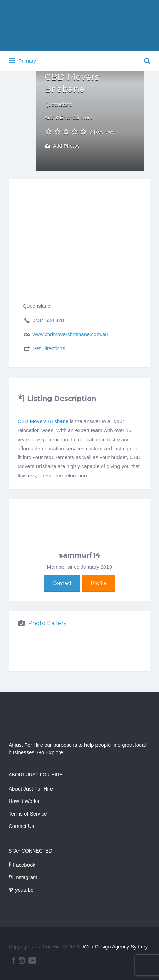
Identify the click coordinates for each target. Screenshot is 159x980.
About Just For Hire (31, 789)
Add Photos (62, 146)
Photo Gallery (47, 623)
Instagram (26, 877)
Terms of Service (28, 814)
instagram (22, 960)
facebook (14, 960)
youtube (24, 890)
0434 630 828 (48, 320)
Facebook (24, 865)
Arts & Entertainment (68, 117)
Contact (62, 583)
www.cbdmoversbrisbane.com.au (70, 334)
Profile (99, 583)
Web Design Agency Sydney (115, 947)
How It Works (24, 801)
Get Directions (49, 348)
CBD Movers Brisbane (43, 421)
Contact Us (21, 826)
